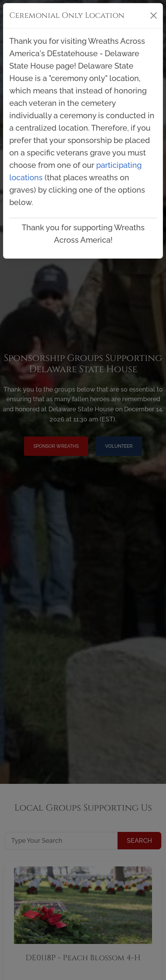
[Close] (154, 16)
